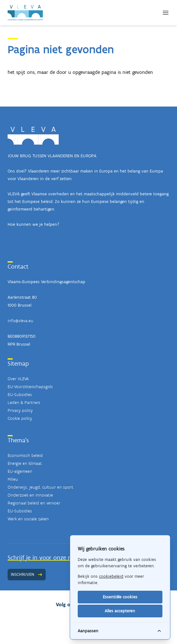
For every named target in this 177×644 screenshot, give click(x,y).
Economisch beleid (25, 455)
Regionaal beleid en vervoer (34, 503)
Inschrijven (27, 574)
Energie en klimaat (25, 463)
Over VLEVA (18, 379)
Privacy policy (20, 410)
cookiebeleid (111, 576)
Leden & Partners (24, 403)
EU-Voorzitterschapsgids (30, 387)
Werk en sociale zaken (28, 519)
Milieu (13, 479)
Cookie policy (20, 418)
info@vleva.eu (20, 321)
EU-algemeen (20, 471)
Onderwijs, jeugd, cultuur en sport (40, 487)
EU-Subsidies (20, 395)
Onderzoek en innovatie (30, 495)
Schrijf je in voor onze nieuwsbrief (53, 557)
